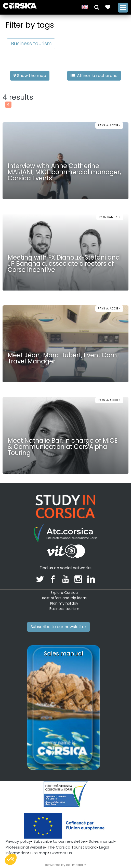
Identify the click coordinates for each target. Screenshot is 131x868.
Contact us (61, 853)
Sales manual (101, 841)
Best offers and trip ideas (64, 598)
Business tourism (31, 44)
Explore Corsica (64, 593)
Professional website (25, 847)
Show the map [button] (30, 76)
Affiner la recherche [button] (94, 76)
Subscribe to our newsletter (58, 627)
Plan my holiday (64, 603)
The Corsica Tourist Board (72, 847)
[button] (97, 7)
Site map (39, 853)
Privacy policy (18, 841)
